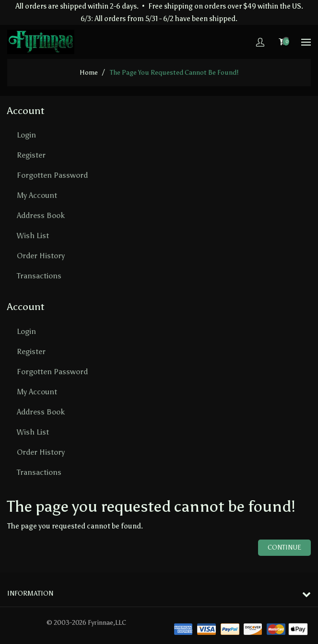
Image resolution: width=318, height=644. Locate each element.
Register (31, 155)
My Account (37, 195)
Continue (284, 547)
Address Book (41, 215)
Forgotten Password (52, 175)
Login (26, 135)
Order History (41, 256)
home (89, 73)
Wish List (33, 236)
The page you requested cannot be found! (174, 73)
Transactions (39, 276)
